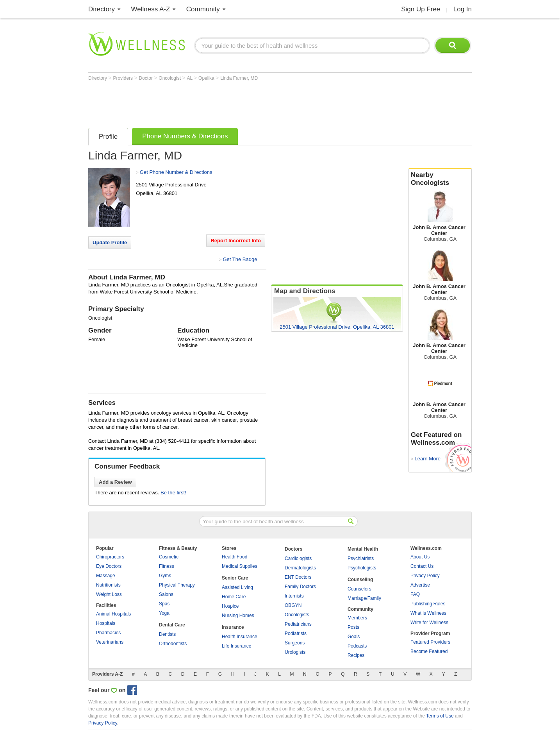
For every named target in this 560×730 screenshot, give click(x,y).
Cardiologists (298, 558)
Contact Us (422, 566)
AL (190, 78)
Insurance (233, 627)
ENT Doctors (298, 577)
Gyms (165, 576)
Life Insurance (236, 646)
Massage (106, 576)
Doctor (147, 78)
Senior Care (235, 578)
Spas (164, 604)
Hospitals (106, 623)
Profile (108, 137)
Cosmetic (169, 557)
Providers (123, 78)
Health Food (235, 557)
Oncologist (170, 78)
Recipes (356, 655)
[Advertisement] (230, 102)
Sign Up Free (421, 9)
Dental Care (172, 625)
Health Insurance (240, 637)
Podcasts (357, 646)
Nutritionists (108, 585)
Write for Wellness (429, 623)
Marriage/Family (364, 598)
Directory (102, 9)
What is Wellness (428, 613)
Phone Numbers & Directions (185, 136)
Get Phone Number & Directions (176, 172)
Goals (354, 637)
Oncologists (297, 615)
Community (203, 9)
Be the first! (173, 493)
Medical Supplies (240, 566)
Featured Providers (430, 642)
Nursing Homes (238, 615)
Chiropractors (110, 557)
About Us (420, 557)
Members (357, 618)
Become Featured (429, 651)
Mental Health (363, 549)
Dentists (167, 634)
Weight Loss (109, 594)
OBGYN (293, 605)
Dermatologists (300, 568)
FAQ (415, 594)
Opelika (207, 78)
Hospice (230, 606)
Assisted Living (237, 587)
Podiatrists (296, 633)
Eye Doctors (109, 566)
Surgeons (295, 643)
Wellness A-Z (151, 9)
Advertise (420, 585)
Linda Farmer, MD (239, 78)
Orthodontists (173, 644)
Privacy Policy (425, 576)
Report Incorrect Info (236, 241)
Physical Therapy (177, 585)
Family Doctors (300, 587)
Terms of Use (440, 716)
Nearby (440, 179)
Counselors (359, 589)
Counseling (360, 580)
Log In (463, 9)
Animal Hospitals (113, 614)
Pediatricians (298, 624)
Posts (353, 627)
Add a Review (115, 482)
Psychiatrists (361, 558)
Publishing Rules (428, 604)
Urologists (295, 652)
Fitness (167, 566)
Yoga (164, 613)
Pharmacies (108, 633)
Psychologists (362, 568)
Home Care (234, 597)
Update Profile (110, 242)
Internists (294, 596)
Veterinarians (110, 642)
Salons (166, 594)
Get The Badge (240, 259)
